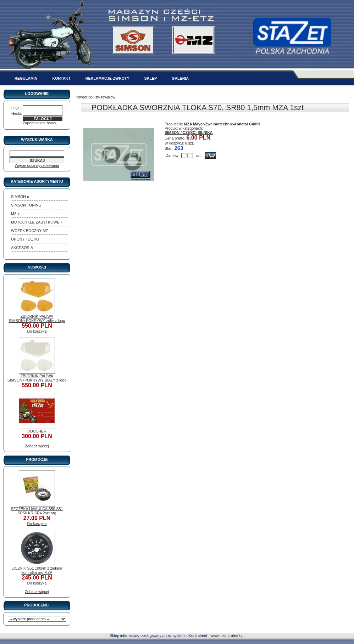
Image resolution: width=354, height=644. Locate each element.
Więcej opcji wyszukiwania (37, 165)
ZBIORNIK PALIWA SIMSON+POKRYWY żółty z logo (37, 318)
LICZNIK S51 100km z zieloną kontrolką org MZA (37, 570)
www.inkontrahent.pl (227, 635)
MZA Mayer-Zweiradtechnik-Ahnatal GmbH (222, 124)
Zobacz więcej (37, 446)
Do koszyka (37, 331)
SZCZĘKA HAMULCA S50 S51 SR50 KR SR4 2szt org (37, 511)
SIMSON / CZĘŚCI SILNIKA (189, 132)
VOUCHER (37, 431)
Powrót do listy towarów (95, 97)
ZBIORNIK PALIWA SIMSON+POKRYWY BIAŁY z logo (37, 378)
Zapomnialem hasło (39, 123)
